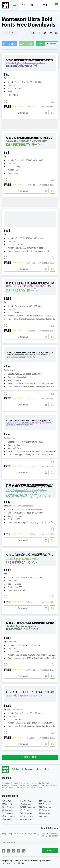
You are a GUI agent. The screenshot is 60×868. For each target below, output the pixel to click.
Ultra (7, 75)
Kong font (11, 438)
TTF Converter (45, 801)
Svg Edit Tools (26, 801)
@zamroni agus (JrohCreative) (20, 506)
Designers (51, 44)
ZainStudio (12, 642)
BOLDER (8, 638)
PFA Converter (45, 807)
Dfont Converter (8, 816)
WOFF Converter (8, 807)
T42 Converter (26, 813)
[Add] (53, 113)
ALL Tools (43, 816)
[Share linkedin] (56, 33)
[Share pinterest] (51, 33)
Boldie (7, 570)
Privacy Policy (7, 819)
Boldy (7, 502)
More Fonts (28, 44)
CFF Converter (7, 813)
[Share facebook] (33, 33)
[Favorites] (52, 102)
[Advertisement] (31, 125)
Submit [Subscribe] (50, 851)
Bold (6, 153)
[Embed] (46, 113)
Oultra (7, 434)
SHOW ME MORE (30, 757)
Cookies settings (27, 819)
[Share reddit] (39, 33)
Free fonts (6, 5)
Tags (40, 44)
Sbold (7, 231)
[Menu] (33, 5)
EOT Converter (45, 804)
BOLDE (7, 299)
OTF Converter (8, 804)
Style (39, 770)
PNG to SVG (6, 801)
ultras (7, 367)
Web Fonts (16, 770)
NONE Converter (27, 816)
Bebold (8, 706)
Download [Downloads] (23, 113)
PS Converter (45, 810)
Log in (45, 5)
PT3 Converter (26, 810)
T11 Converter (45, 813)
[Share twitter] (45, 33)
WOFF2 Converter (28, 807)
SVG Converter (26, 804)
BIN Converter (8, 810)
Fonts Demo (11, 44)
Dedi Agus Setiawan (16, 709)
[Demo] (5, 102)
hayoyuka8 (12, 370)
